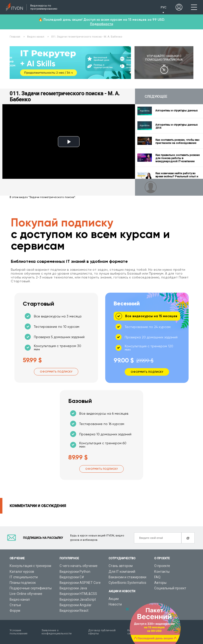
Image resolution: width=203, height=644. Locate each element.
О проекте (162, 566)
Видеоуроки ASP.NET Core (80, 583)
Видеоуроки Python (75, 572)
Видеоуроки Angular (76, 605)
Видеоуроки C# (72, 577)
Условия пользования (18, 632)
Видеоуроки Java (73, 588)
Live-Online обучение (26, 594)
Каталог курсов (22, 572)
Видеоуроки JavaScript (78, 599)
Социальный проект (170, 588)
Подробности (102, 24)
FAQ (157, 577)
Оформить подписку (56, 372)
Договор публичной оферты (102, 632)
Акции (114, 599)
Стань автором (121, 566)
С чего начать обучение (79, 566)
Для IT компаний (122, 572)
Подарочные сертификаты (31, 588)
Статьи (15, 605)
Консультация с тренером (30, 566)
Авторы (160, 583)
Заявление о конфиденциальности (57, 632)
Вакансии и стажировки (127, 577)
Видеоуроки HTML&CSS (78, 594)
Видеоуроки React (74, 611)
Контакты (162, 572)
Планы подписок (23, 583)
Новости (115, 604)
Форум (15, 611)
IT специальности (24, 577)
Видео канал (20, 599)
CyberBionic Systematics (127, 583)
